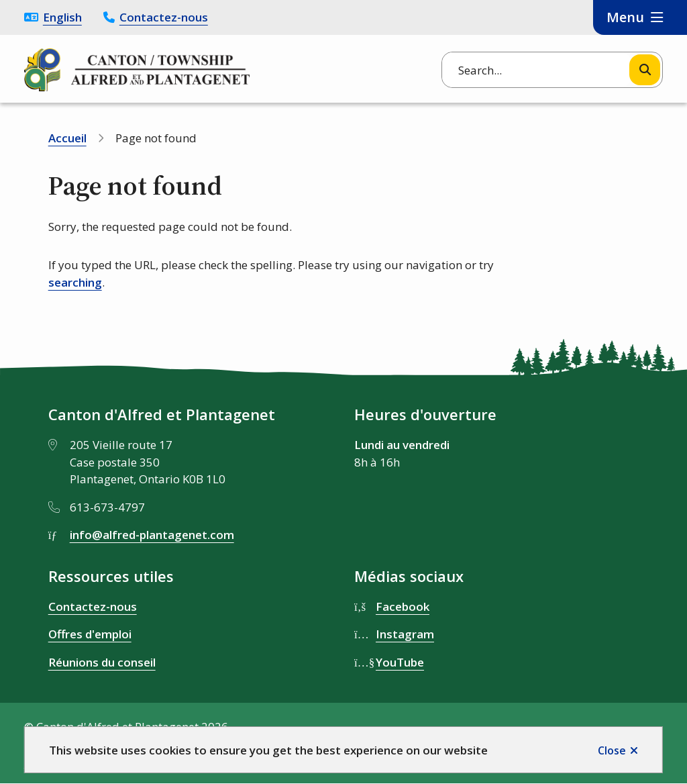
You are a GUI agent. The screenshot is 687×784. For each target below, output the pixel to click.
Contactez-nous (164, 17)
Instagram (405, 634)
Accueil (67, 138)
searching (75, 282)
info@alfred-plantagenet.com (152, 535)
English (62, 17)
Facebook (403, 606)
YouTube (400, 662)
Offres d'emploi (90, 634)
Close (612, 750)
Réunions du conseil (102, 662)
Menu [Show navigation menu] (625, 17)
